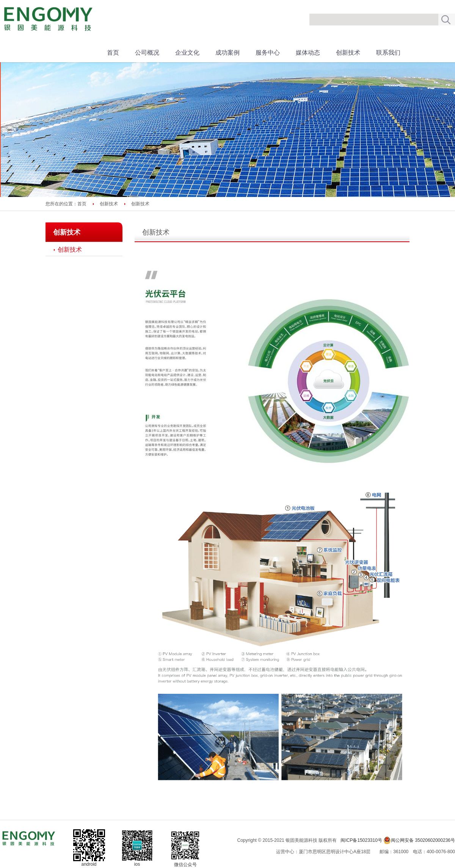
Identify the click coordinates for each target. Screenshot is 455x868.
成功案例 (227, 53)
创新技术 (348, 53)
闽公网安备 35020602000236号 (419, 840)
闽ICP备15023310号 (361, 840)
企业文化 (187, 53)
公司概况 (147, 53)
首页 (113, 53)
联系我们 (388, 53)
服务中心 (268, 53)
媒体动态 (308, 53)
